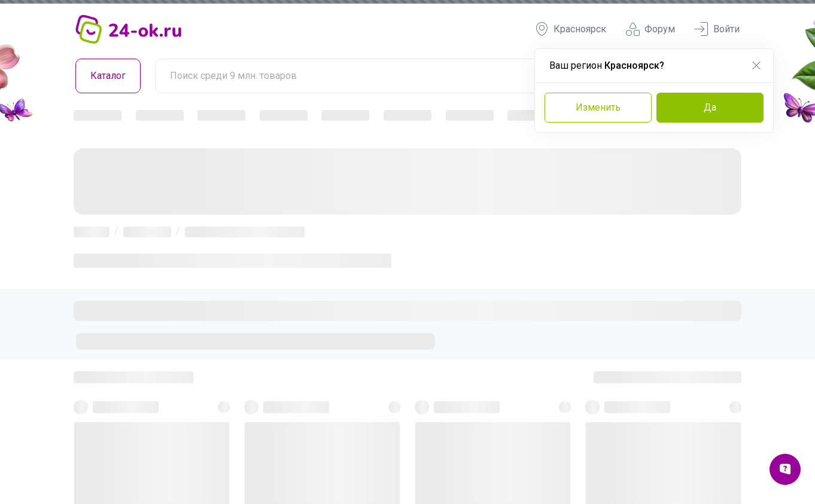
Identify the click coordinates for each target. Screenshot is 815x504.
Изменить (598, 107)
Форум (650, 29)
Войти (717, 29)
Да (710, 107)
